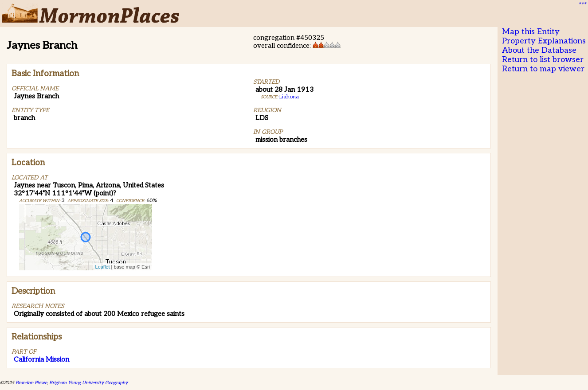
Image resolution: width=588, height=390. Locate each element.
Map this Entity (531, 32)
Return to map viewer (543, 69)
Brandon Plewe (31, 383)
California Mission (41, 359)
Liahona (289, 97)
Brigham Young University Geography (88, 383)
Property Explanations (544, 41)
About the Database (539, 50)
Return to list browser (543, 60)
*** (582, 5)
